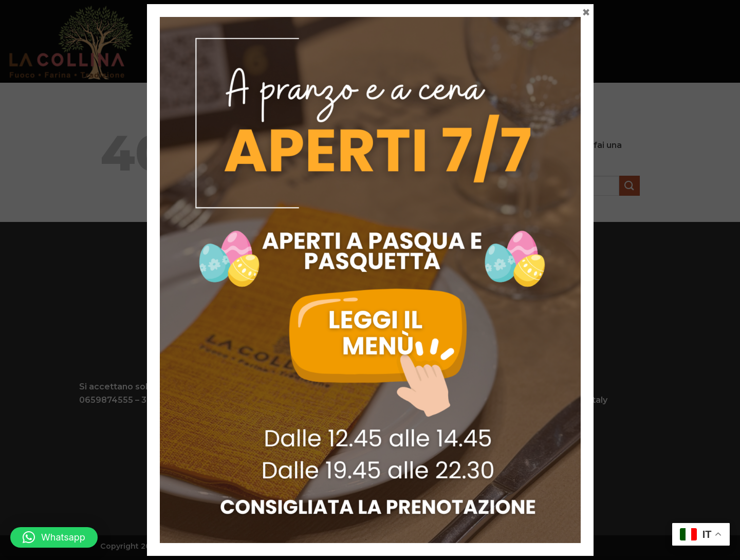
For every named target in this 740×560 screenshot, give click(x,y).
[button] (54, 537)
